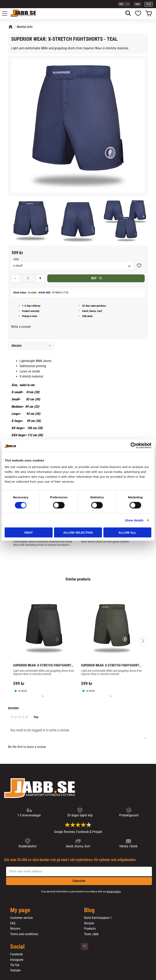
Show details (134, 520)
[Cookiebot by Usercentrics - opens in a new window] (134, 446)
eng (149, 4)
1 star (12, 717)
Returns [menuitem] (15, 929)
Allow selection (78, 532)
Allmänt (16, 346)
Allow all (127, 532)
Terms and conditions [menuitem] (24, 934)
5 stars (27, 717)
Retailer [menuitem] (89, 923)
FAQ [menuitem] (13, 923)
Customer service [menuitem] (22, 918)
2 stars (16, 717)
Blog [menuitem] (89, 910)
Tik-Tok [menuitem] (15, 965)
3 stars (19, 717)
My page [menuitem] (20, 910)
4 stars (23, 717)
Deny (29, 532)
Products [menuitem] (90, 929)
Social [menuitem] (17, 947)
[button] (7, 13)
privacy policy (114, 891)
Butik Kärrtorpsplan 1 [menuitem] (98, 918)
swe (138, 4)
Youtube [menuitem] (15, 970)
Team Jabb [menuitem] (91, 934)
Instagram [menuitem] (17, 960)
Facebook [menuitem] (16, 954)
